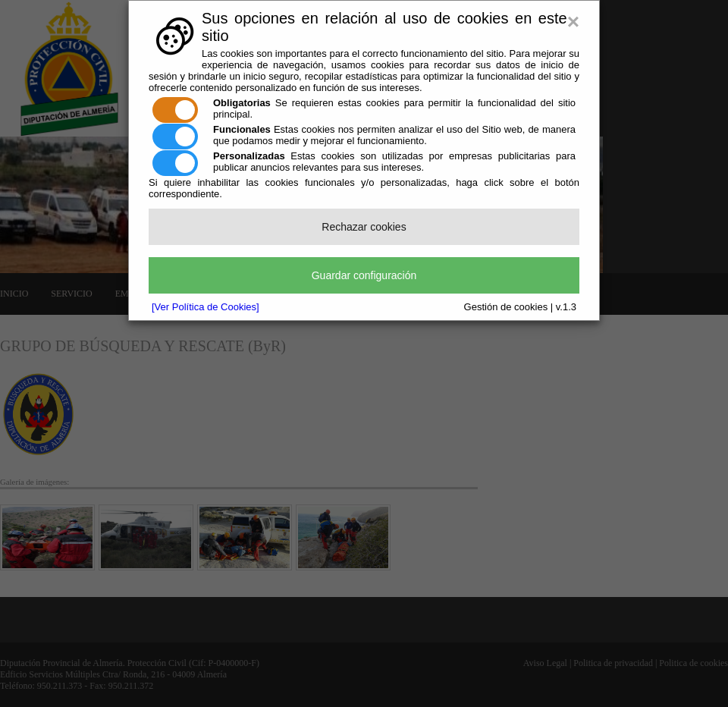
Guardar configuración (364, 275)
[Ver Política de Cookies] (206, 307)
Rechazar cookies (364, 227)
